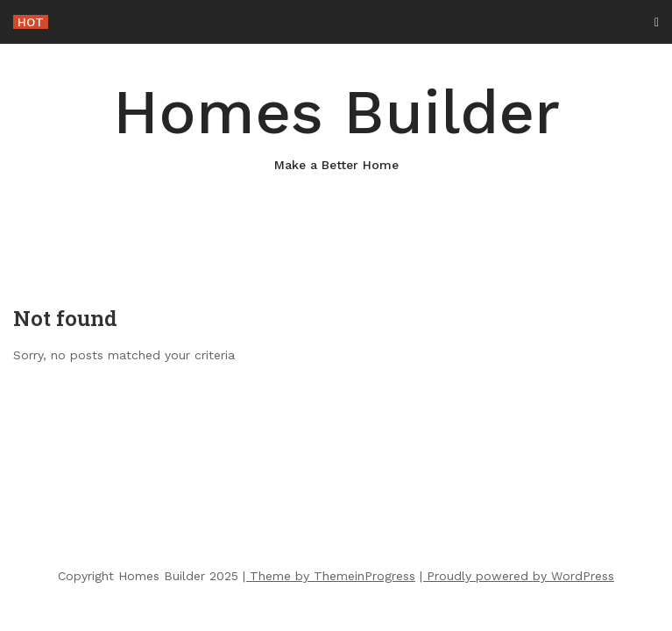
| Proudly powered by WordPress (517, 576)
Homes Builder (336, 125)
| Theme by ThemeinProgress (329, 576)
